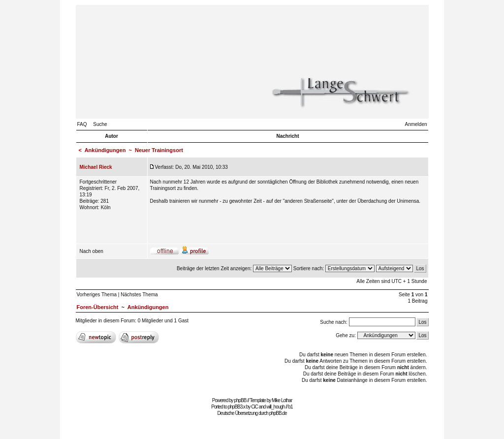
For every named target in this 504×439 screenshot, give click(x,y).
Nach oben (92, 251)
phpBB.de (278, 413)
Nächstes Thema (139, 295)
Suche (100, 124)
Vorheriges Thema (97, 295)
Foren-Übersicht (98, 307)
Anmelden (416, 124)
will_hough (275, 407)
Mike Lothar (282, 400)
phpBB (240, 400)
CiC (254, 407)
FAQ (82, 124)
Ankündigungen (105, 150)
